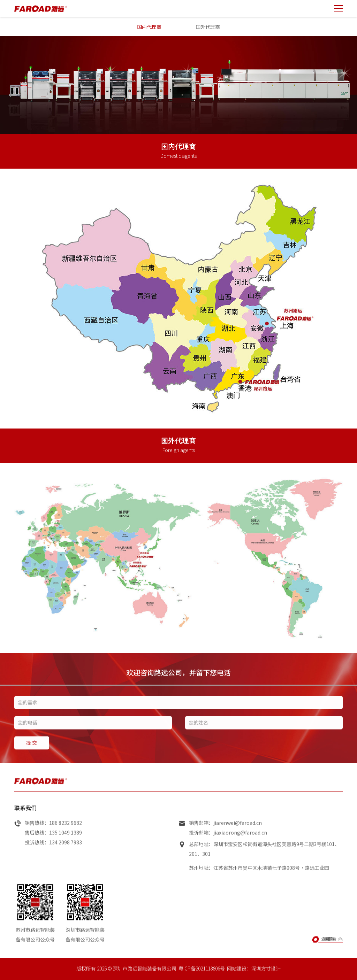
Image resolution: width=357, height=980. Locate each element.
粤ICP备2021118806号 (202, 975)
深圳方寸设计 (266, 975)
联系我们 (25, 814)
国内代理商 (149, 27)
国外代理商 (208, 27)
